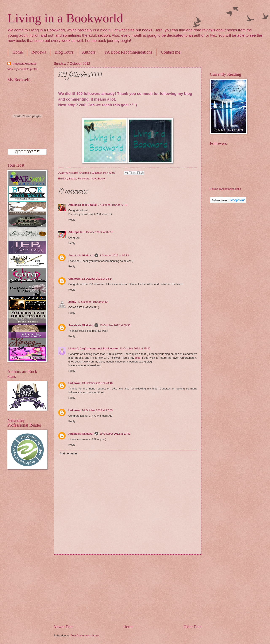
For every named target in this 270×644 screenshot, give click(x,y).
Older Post (192, 627)
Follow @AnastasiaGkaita (225, 189)
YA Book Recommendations (128, 52)
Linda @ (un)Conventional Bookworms (93, 348)
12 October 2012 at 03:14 (97, 279)
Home (18, 52)
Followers (83, 179)
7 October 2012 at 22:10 (113, 205)
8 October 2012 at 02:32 (98, 232)
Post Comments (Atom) (85, 635)
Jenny (72, 302)
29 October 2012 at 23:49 (115, 434)
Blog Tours (64, 52)
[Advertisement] (128, 590)
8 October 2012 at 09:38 (114, 255)
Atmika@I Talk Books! (83, 205)
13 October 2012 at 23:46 (97, 383)
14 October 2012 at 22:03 (97, 410)
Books (72, 179)
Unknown (74, 279)
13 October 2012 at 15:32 (135, 348)
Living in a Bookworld (65, 18)
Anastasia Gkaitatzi (81, 255)
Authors (89, 52)
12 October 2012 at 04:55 (93, 302)
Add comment (69, 453)
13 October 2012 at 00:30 (115, 325)
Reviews (39, 52)
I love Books (98, 179)
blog (138, 358)
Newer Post (64, 627)
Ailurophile (75, 232)
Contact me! (171, 52)
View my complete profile (22, 69)
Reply (72, 220)
